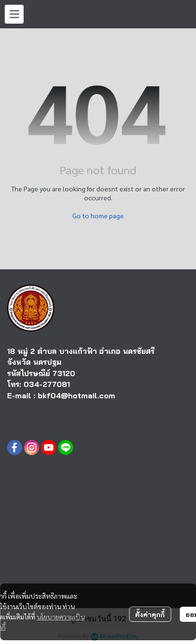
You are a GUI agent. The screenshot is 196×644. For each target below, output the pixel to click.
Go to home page (98, 215)
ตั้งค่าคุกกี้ (150, 614)
